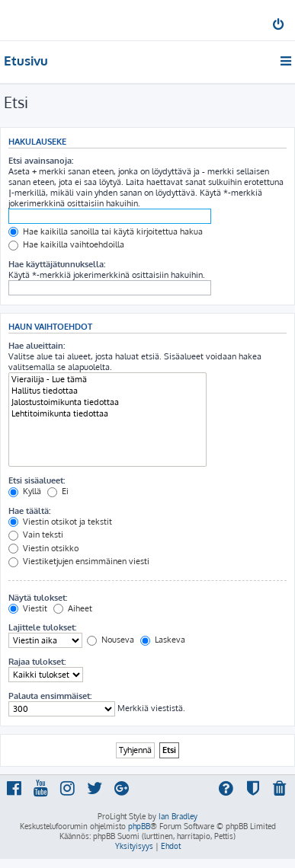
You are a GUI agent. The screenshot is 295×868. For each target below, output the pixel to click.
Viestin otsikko (43, 548)
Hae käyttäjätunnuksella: (57, 264)
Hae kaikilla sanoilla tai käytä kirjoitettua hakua (106, 231)
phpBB (139, 826)
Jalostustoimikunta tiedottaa (107, 402)
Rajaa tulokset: (37, 662)
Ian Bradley (178, 816)
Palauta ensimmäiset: (50, 696)
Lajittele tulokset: (42, 627)
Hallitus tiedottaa (107, 391)
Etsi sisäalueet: (37, 480)
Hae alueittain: (37, 346)
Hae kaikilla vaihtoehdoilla (66, 244)
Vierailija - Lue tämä (107, 380)
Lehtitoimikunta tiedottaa (107, 414)
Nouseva (111, 640)
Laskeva (163, 640)
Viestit (28, 608)
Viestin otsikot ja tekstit (60, 522)
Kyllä (25, 491)
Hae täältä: (29, 511)
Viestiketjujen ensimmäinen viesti (79, 561)
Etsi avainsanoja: (41, 161)
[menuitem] (279, 26)
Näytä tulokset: (38, 598)
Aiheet (73, 608)
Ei (58, 491)
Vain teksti (36, 535)
